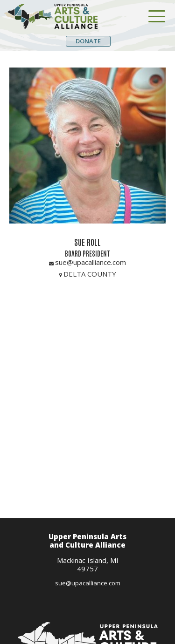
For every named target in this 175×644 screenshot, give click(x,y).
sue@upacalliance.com (88, 583)
